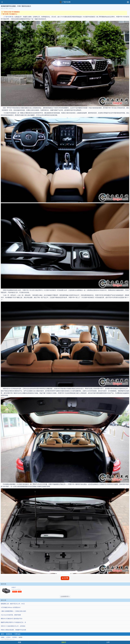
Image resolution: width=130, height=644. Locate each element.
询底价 (20, 592)
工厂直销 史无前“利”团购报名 (10, 12)
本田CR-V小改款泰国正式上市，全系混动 (13, 626)
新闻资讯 (9, 634)
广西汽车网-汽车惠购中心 (9, 14)
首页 (2, 634)
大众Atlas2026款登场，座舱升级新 (11, 615)
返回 (2, 2)
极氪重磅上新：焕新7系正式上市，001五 (13, 604)
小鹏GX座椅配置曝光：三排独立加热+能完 (13, 611)
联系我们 (15, 637)
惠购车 (64, 642)
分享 (108, 642)
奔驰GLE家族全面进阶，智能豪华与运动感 (13, 630)
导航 (128, 2)
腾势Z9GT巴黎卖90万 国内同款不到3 (12, 619)
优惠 (19, 642)
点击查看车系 (65, 596)
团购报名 (15, 592)
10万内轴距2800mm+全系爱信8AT (11, 607)
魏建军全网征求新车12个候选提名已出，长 (13, 622)
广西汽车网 (65, 2)
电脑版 (3, 637)
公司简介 (8, 637)
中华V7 (14, 587)
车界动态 (17, 634)
